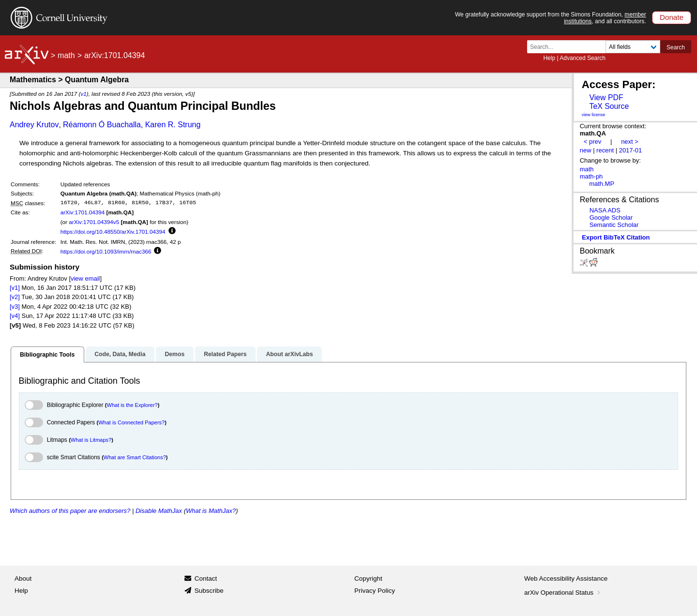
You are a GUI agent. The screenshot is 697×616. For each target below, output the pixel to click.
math (66, 55)
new (586, 150)
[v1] (15, 288)
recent (605, 150)
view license (594, 115)
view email (85, 278)
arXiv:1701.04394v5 (94, 222)
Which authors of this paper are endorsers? (70, 511)
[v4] (15, 316)
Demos (174, 354)
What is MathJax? (211, 511)
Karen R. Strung (173, 125)
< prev (592, 142)
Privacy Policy (375, 591)
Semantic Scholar (614, 225)
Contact (206, 578)
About (23, 578)
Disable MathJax (159, 511)
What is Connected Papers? (131, 422)
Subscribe (209, 591)
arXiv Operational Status (563, 593)
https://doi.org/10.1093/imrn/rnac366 (106, 251)
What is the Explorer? (132, 405)
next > (630, 142)
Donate (672, 17)
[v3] (15, 307)
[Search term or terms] (569, 47)
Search (676, 47)
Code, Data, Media (120, 354)
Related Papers (225, 354)
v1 (83, 94)
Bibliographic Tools (47, 355)
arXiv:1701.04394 (83, 212)
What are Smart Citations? (135, 457)
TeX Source (609, 106)
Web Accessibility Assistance (566, 578)
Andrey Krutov (34, 125)
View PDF (606, 98)
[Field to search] (633, 47)
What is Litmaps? (91, 440)
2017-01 (631, 150)
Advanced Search (583, 58)
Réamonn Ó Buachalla (102, 125)
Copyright (368, 578)
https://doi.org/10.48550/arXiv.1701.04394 (113, 232)
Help (549, 58)
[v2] (15, 297)
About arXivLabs (289, 354)
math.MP (602, 184)
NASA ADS (605, 210)
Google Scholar (611, 218)
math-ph (591, 176)
